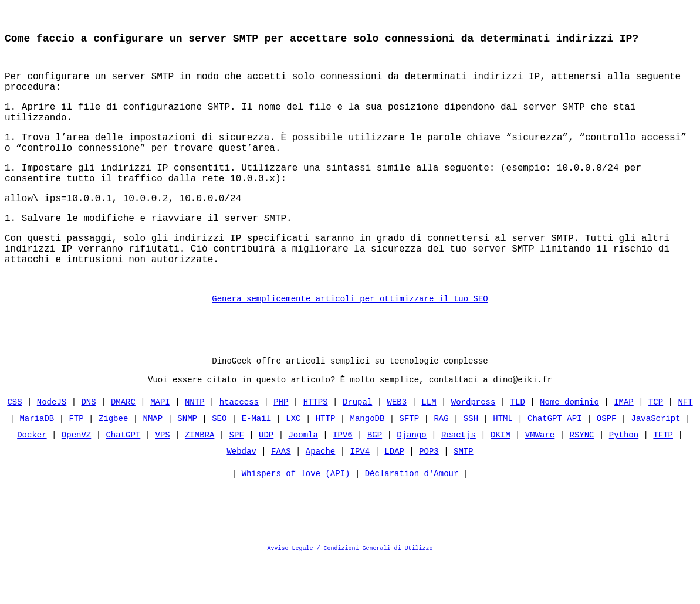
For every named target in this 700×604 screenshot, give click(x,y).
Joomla (303, 478)
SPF (237, 478)
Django (411, 478)
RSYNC (581, 478)
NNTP (195, 445)
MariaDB (37, 462)
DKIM (501, 478)
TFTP (663, 478)
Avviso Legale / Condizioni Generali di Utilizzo (350, 595)
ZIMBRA (199, 478)
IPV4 (360, 495)
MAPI (160, 445)
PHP (281, 445)
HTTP (326, 462)
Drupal (357, 445)
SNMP (187, 462)
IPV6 (343, 478)
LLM (429, 445)
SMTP (464, 495)
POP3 (429, 495)
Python (624, 478)
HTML (503, 462)
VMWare (540, 478)
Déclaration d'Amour (412, 520)
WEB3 (397, 445)
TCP (656, 445)
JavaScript (655, 462)
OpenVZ (76, 478)
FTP (77, 462)
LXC (293, 462)
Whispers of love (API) (296, 520)
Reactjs (459, 478)
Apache (320, 495)
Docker (32, 478)
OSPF (607, 462)
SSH (471, 462)
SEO (219, 462)
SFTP (410, 462)
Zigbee (113, 462)
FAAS (281, 495)
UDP (266, 478)
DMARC (123, 445)
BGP (375, 478)
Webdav (241, 495)
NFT (685, 445)
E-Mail (256, 462)
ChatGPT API (554, 462)
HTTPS (316, 445)
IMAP (624, 445)
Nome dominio (569, 445)
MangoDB (368, 462)
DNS (89, 445)
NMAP (153, 462)
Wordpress (474, 445)
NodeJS (52, 445)
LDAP (394, 495)
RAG (441, 462)
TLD (518, 445)
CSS (15, 445)
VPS (163, 478)
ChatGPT (124, 478)
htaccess (239, 445)
